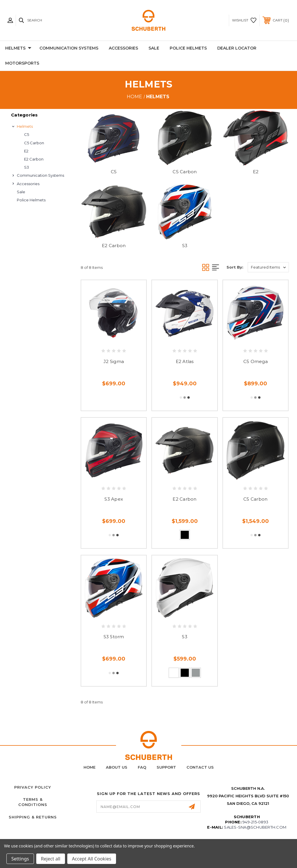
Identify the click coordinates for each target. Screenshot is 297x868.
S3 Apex (114, 499)
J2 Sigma (114, 361)
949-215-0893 (255, 822)
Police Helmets (188, 48)
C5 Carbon (34, 143)
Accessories (123, 48)
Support (166, 767)
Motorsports (22, 63)
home (89, 767)
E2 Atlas (185, 361)
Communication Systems (69, 48)
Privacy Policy (33, 787)
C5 (27, 134)
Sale (154, 48)
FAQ (142, 767)
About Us (117, 767)
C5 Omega (256, 361)
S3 (27, 167)
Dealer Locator (237, 48)
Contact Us (200, 767)
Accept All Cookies (92, 859)
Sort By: (235, 267)
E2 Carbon (34, 159)
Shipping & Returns (33, 817)
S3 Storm (114, 637)
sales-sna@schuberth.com (255, 827)
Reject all (51, 859)
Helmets (18, 48)
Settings (20, 859)
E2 (26, 151)
